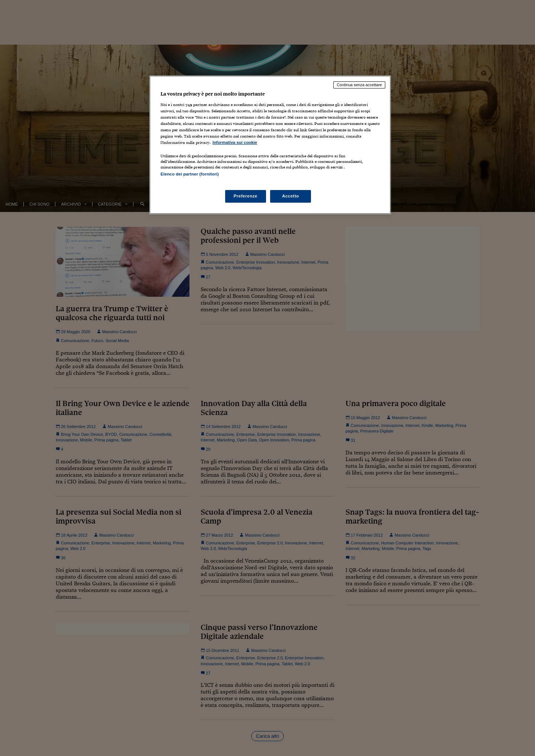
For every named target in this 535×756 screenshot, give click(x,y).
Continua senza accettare (359, 85)
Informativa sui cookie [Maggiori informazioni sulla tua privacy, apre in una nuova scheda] (235, 142)
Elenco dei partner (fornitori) (190, 174)
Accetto (291, 196)
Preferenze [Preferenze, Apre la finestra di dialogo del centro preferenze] (246, 196)
